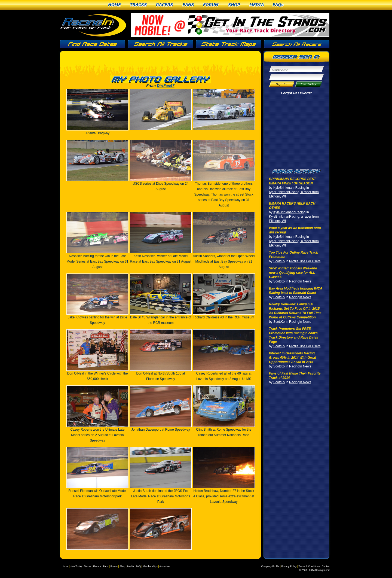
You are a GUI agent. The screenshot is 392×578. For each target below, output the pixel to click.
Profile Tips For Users (305, 261)
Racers (165, 5)
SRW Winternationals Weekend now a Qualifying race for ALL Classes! (293, 273)
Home (114, 5)
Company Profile (270, 566)
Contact (326, 566)
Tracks (139, 5)
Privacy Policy (289, 566)
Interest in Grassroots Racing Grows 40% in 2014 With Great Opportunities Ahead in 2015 (293, 358)
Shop (234, 5)
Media (257, 5)
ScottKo (279, 261)
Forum (211, 5)
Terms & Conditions (309, 566)
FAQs (278, 5)
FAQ (138, 566)
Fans (188, 5)
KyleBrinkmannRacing (289, 188)
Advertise (164, 566)
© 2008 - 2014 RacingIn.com (315, 570)
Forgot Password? (296, 93)
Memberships (150, 566)
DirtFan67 (166, 86)
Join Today (76, 566)
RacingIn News (300, 281)
